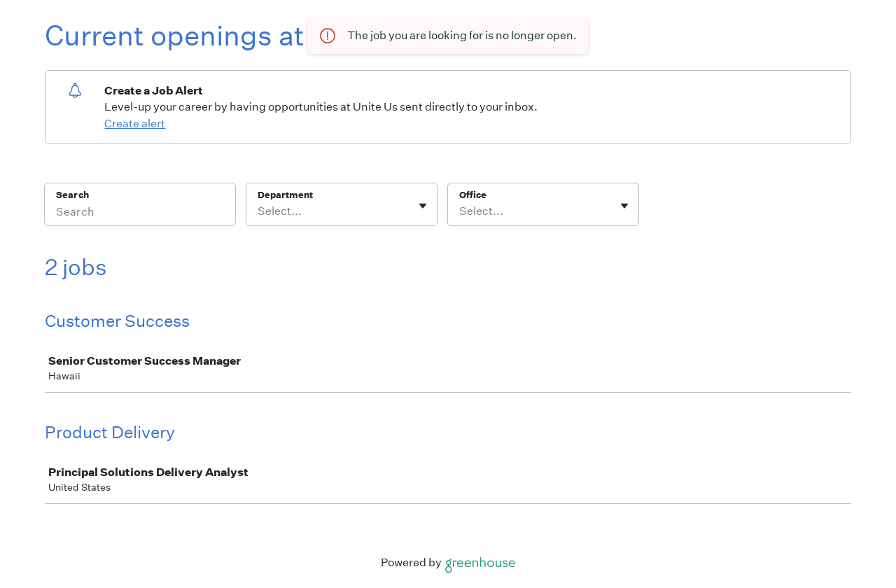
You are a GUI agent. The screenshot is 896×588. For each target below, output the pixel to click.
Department (285, 195)
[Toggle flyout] (423, 206)
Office (473, 195)
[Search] (140, 213)
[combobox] (259, 211)
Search (72, 195)
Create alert (135, 124)
